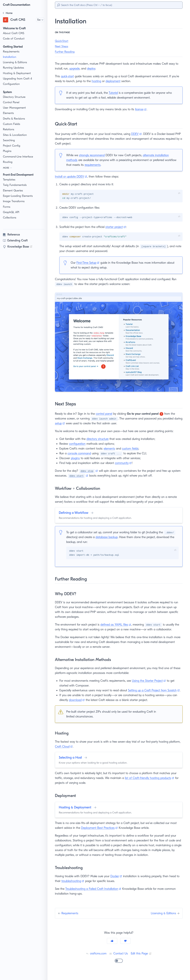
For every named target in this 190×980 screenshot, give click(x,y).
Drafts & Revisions (15, 119)
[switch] (119, 966)
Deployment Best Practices (101, 833)
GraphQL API (11, 212)
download (78, 705)
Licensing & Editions (16, 62)
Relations (9, 129)
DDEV (139, 134)
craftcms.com (96, 959)
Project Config (12, 146)
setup (69, 424)
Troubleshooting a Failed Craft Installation (95, 894)
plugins (77, 459)
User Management (15, 108)
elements (111, 449)
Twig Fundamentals (15, 185)
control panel (105, 414)
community (125, 463)
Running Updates (14, 68)
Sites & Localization (15, 135)
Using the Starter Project (154, 681)
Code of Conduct (14, 39)
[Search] (119, 5)
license (142, 109)
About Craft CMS (14, 33)
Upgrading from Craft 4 (17, 79)
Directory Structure (15, 97)
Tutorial (115, 93)
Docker (119, 882)
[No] (125, 946)
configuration (78, 444)
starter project (117, 227)
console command (80, 454)
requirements (106, 165)
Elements (9, 113)
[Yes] (112, 946)
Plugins (8, 151)
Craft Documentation (18, 5)
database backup (108, 537)
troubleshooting (76, 886)
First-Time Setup (89, 263)
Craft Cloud (76, 752)
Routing (8, 162)
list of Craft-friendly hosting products (152, 783)
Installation (10, 57)
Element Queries (13, 191)
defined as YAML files (118, 625)
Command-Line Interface (18, 157)
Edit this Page (142, 959)
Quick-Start (62, 41)
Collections (10, 218)
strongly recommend (92, 155)
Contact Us (119, 959)
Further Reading (65, 52)
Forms (7, 207)
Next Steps (62, 46)
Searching (9, 140)
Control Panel (12, 102)
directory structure (98, 439)
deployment (123, 81)
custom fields (133, 449)
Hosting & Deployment (17, 73)
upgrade (79, 68)
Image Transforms (14, 201)
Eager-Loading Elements (18, 196)
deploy (96, 68)
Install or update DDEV (72, 176)
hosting (106, 81)
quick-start (68, 76)
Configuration (11, 84)
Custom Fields (12, 124)
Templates (9, 180)
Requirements (12, 52)
